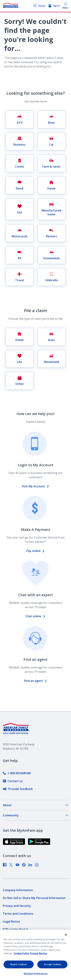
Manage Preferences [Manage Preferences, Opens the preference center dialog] (36, 973)
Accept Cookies (52, 964)
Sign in (54, 6)
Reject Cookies (19, 964)
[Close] (66, 935)
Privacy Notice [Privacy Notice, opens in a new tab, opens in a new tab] (39, 953)
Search (39, 6)
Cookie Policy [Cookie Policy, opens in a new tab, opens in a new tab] (21, 953)
